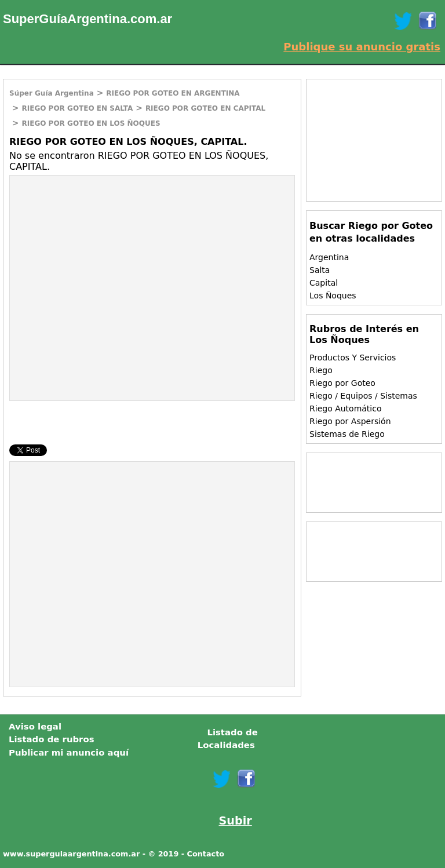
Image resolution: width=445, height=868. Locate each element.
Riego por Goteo (342, 383)
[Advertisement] (107, 260)
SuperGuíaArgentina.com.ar (87, 19)
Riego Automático (346, 409)
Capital (324, 283)
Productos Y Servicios (353, 358)
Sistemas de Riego (347, 434)
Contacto (206, 854)
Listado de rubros (52, 739)
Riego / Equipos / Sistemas (363, 396)
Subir (236, 821)
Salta (320, 270)
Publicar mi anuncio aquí (69, 753)
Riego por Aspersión (350, 421)
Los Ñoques (333, 296)
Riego (321, 370)
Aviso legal (35, 727)
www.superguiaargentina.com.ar (71, 854)
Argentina (329, 257)
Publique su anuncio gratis (362, 47)
